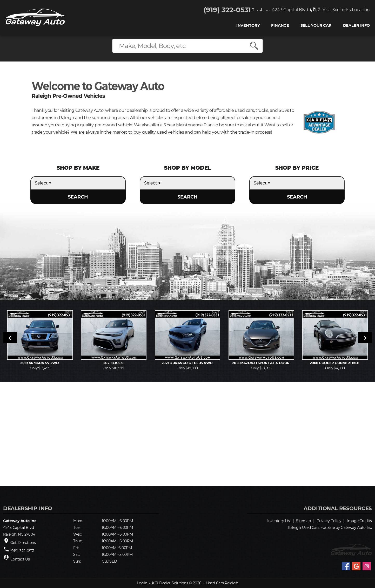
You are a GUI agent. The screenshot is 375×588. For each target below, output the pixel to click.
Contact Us (20, 559)
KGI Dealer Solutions (170, 583)
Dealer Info (356, 26)
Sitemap (303, 521)
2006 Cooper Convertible (335, 363)
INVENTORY (248, 26)
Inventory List (279, 521)
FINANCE (280, 26)
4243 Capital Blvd (280, 10)
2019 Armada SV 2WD (40, 363)
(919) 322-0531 (227, 10)
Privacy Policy (329, 521)
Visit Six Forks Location (340, 10)
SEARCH (78, 197)
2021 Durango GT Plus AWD (187, 363)
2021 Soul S (114, 363)
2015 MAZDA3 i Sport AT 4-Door (261, 363)
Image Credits (360, 521)
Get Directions (23, 543)
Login (142, 583)
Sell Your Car (316, 26)
